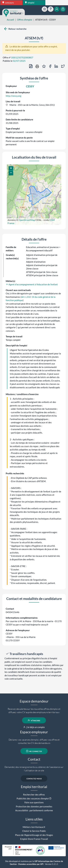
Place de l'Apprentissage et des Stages (34, 835)
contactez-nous (34, 778)
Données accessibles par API (31, 864)
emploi (30, 3)
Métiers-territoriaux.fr (34, 827)
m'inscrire (34, 720)
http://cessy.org (14, 96)
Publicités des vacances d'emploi (33, 798)
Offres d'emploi (25, 20)
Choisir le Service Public (34, 831)
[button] (11, 169)
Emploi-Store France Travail (34, 839)
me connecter (34, 751)
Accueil (10, 20)
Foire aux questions (34, 802)
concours (8, 3)
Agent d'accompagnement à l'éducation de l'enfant (32, 284)
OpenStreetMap (27, 220)
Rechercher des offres (34, 795)
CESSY (30, 86)
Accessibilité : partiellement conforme (34, 810)
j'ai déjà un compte (34, 727)
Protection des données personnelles (34, 806)
